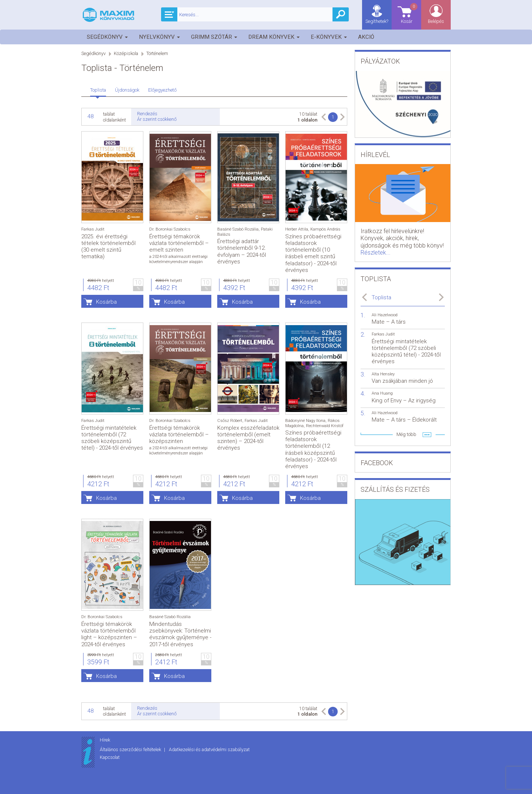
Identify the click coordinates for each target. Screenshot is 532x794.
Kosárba (106, 302)
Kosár (410, 13)
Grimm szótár (214, 37)
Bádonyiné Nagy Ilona (305, 421)
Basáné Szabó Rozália (238, 229)
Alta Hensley (383, 374)
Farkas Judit (93, 229)
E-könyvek (329, 37)
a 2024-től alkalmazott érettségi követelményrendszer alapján (178, 259)
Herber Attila (297, 229)
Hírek (105, 740)
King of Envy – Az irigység (404, 401)
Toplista (98, 90)
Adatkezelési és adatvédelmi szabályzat (209, 749)
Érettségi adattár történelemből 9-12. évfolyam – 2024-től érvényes (242, 251)
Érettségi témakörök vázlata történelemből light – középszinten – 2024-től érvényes (109, 634)
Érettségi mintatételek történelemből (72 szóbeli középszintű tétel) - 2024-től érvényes (112, 438)
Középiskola (126, 53)
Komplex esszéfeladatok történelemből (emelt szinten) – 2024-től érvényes (248, 438)
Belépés (436, 21)
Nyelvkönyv (159, 37)
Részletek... (376, 253)
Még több (406, 434)
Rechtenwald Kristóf (325, 426)
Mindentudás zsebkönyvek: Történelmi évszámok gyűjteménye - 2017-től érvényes (180, 634)
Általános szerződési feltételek (131, 749)
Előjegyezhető (162, 90)
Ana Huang (382, 393)
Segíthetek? (377, 21)
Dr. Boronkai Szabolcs (170, 229)
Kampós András (325, 229)
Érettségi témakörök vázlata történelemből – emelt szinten (179, 243)
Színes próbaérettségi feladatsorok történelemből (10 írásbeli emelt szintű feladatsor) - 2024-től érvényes (313, 253)
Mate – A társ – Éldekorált (404, 420)
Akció (366, 37)
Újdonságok (127, 90)
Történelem (157, 53)
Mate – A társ (389, 322)
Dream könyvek (274, 37)
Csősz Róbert (230, 421)
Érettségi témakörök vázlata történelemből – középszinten (179, 435)
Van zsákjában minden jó (402, 381)
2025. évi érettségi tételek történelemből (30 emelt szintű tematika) (108, 247)
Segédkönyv (107, 37)
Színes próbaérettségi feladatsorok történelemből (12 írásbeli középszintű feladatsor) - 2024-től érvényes (313, 449)
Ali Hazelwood (385, 315)
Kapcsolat (110, 757)
